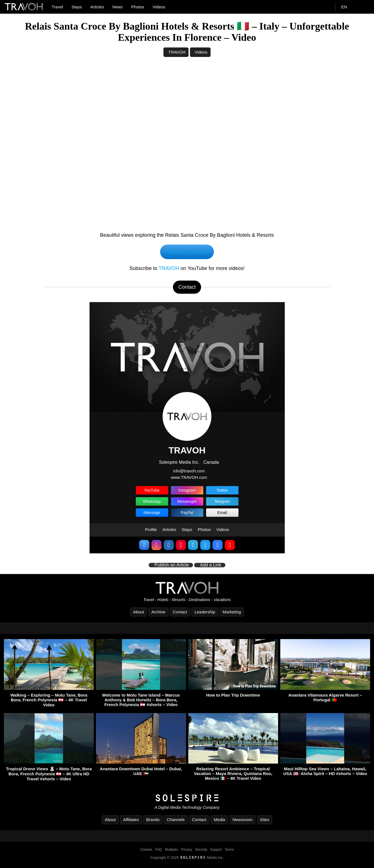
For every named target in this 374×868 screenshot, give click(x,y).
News (118, 7)
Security (201, 850)
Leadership (205, 613)
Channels (176, 820)
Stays (77, 7)
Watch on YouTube (187, 252)
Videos (159, 7)
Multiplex (171, 850)
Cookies (146, 850)
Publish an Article (172, 566)
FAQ (159, 850)
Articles (97, 7)
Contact (180, 613)
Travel (57, 7)
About (138, 613)
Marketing (232, 613)
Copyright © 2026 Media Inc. (187, 858)
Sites (265, 820)
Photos (138, 7)
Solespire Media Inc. (179, 463)
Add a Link (211, 566)
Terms (229, 850)
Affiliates (131, 820)
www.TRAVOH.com (189, 478)
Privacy (186, 850)
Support (216, 850)
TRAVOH (177, 52)
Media (219, 820)
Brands (153, 820)
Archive (158, 613)
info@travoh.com (189, 472)
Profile (151, 530)
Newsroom (243, 820)
